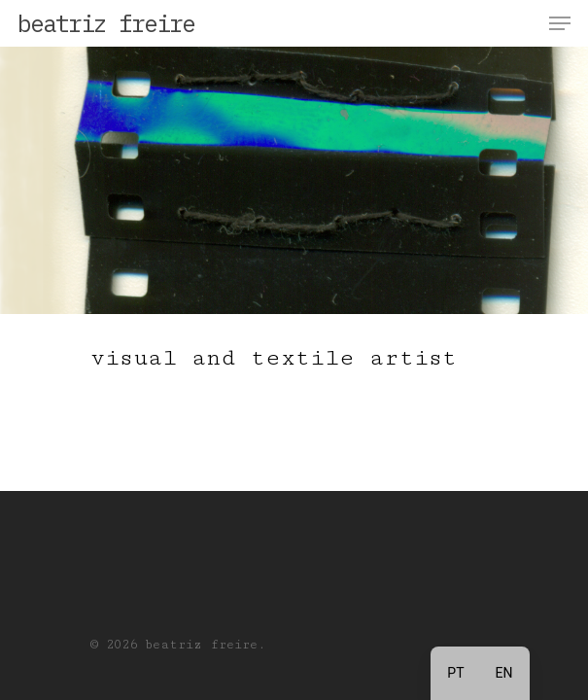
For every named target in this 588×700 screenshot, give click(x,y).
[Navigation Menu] (560, 23)
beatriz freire (106, 23)
